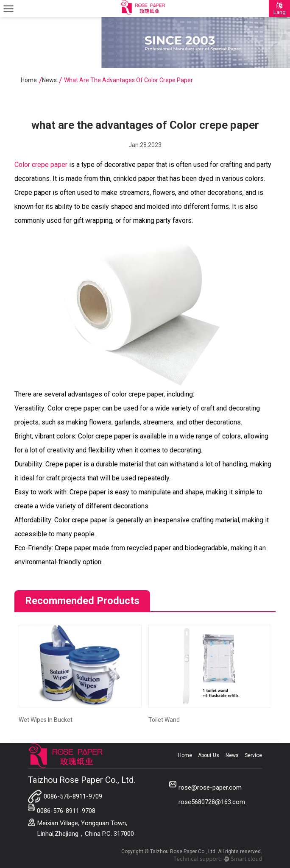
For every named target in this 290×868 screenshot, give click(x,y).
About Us (209, 755)
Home (29, 80)
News (49, 80)
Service (253, 755)
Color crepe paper (42, 165)
